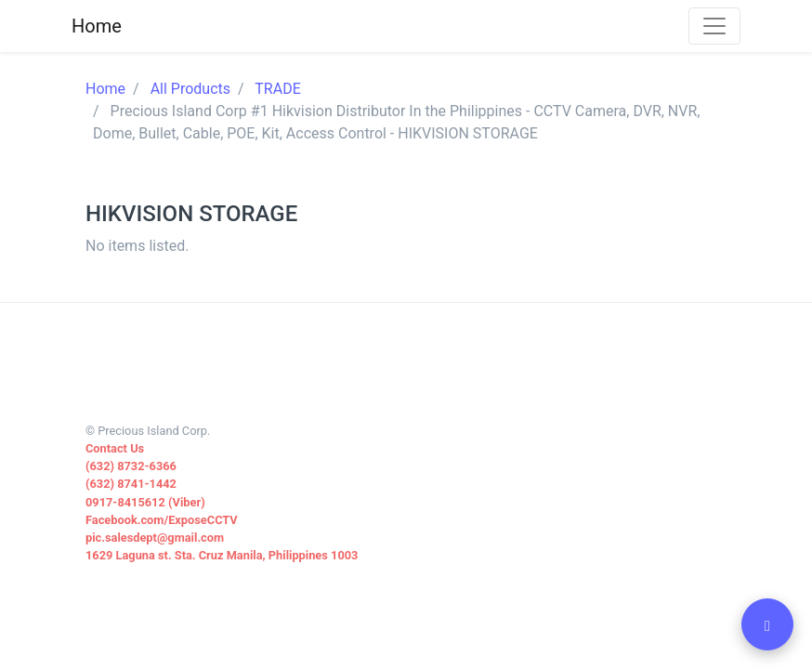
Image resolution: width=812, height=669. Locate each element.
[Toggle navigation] (714, 26)
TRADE (277, 89)
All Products (190, 89)
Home (105, 89)
